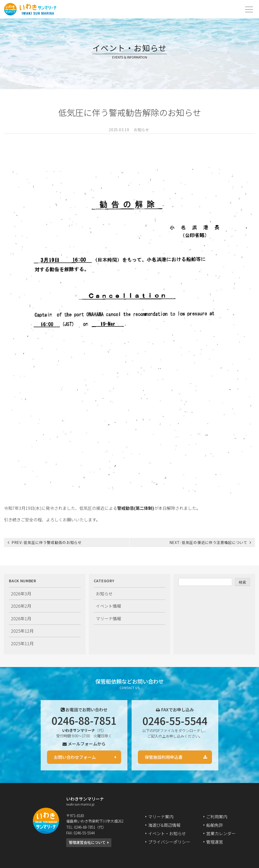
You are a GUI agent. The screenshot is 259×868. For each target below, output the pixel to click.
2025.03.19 (119, 130)
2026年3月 (21, 594)
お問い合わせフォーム (75, 757)
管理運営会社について (87, 842)
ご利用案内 (217, 817)
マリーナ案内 (161, 817)
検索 (242, 582)
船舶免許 (215, 825)
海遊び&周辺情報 (164, 825)
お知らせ (141, 130)
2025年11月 (22, 643)
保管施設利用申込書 (164, 757)
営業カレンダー (221, 833)
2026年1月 (21, 618)
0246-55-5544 (175, 721)
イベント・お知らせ (167, 833)
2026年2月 (21, 606)
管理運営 (215, 842)
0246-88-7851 (84, 720)
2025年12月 (22, 631)
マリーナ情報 (108, 618)
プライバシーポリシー (169, 842)
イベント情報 (108, 606)
